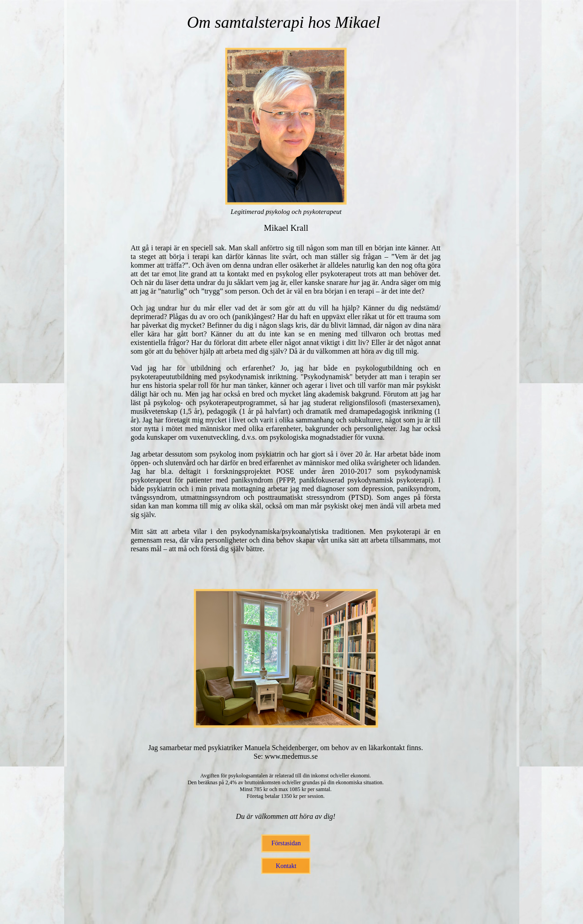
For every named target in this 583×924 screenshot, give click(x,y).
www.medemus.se (291, 756)
